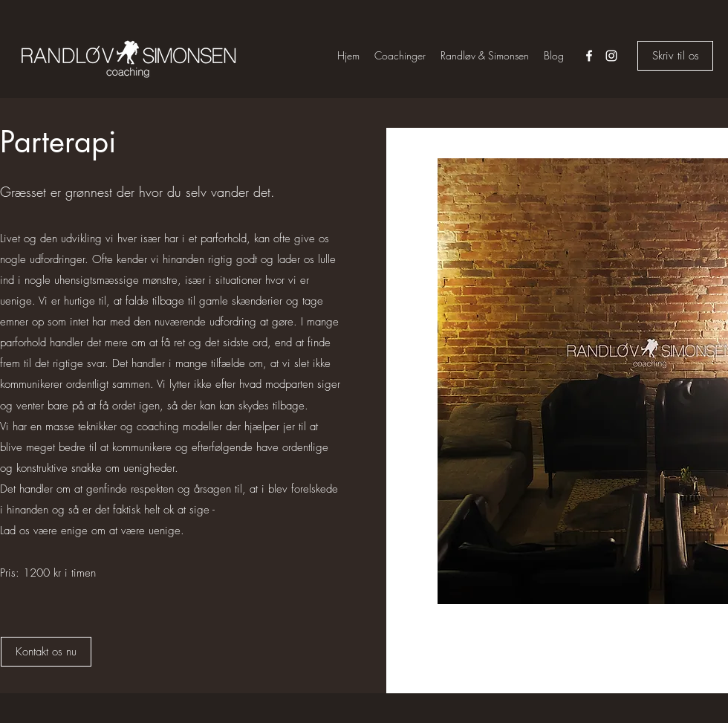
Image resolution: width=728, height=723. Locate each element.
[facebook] (589, 56)
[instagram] (611, 56)
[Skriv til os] (675, 56)
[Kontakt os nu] (46, 652)
